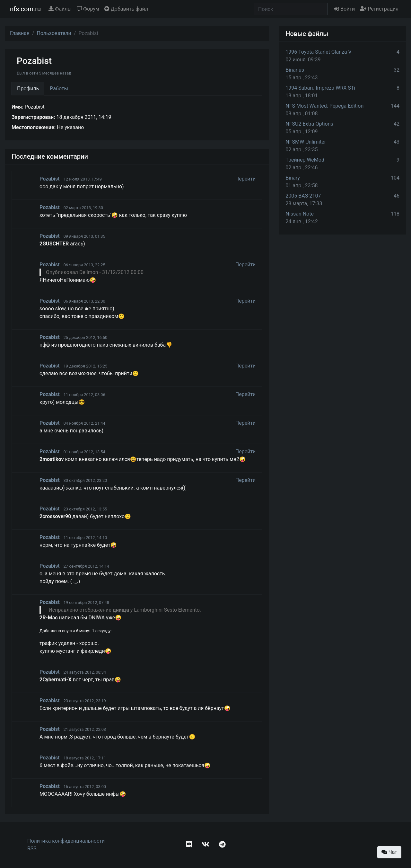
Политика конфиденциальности (66, 841)
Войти (344, 9)
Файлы (60, 9)
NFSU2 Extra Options (309, 124)
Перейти (246, 179)
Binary (293, 178)
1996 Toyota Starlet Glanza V (318, 52)
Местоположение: (34, 127)
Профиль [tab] (28, 89)
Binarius (295, 70)
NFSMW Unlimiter (306, 142)
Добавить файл (126, 9)
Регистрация (379, 9)
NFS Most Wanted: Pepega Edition (324, 106)
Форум (88, 9)
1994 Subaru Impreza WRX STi (320, 88)
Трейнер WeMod (305, 160)
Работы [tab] (59, 89)
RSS (32, 849)
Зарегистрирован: (33, 117)
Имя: (17, 107)
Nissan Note (300, 214)
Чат (389, 852)
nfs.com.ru (25, 9)
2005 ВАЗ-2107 (303, 196)
